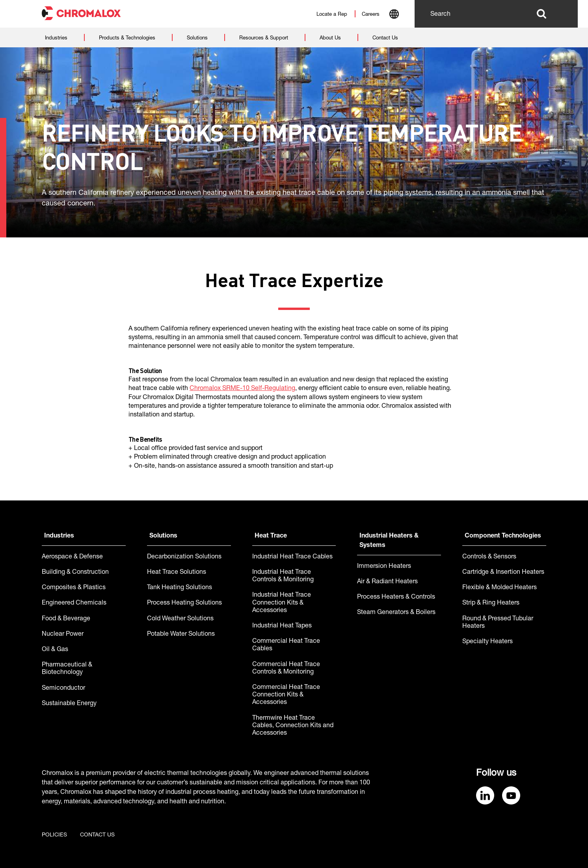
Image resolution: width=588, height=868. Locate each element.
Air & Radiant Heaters (387, 582)
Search (541, 14)
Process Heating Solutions (184, 603)
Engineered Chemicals (74, 603)
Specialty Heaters (488, 642)
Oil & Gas (55, 650)
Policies (54, 835)
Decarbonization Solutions (184, 557)
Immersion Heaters (384, 567)
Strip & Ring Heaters (491, 603)
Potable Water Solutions (181, 635)
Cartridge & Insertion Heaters (503, 573)
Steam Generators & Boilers (396, 613)
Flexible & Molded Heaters (500, 588)
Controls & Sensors (489, 557)
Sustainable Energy (69, 704)
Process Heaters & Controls (396, 597)
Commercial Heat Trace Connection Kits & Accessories (286, 695)
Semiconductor (63, 689)
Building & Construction (75, 573)
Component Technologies (503, 536)
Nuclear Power (63, 635)
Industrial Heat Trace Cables (292, 557)
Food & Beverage (66, 619)
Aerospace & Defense (72, 557)
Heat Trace (271, 536)
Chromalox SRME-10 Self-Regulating (242, 389)
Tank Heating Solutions (180, 588)
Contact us (97, 835)
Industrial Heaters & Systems (389, 541)
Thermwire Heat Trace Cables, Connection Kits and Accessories (293, 726)
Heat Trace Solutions (177, 573)
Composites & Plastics (74, 588)
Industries (59, 536)
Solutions (163, 536)
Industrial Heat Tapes (282, 626)
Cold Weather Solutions (180, 619)
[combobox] (394, 15)
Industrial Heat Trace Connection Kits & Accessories (282, 603)
